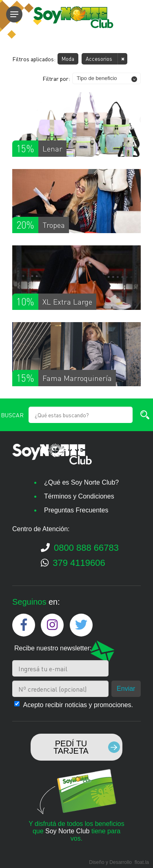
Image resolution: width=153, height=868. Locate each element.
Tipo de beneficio (97, 78)
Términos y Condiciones (79, 496)
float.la (142, 862)
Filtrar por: (56, 78)
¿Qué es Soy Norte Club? (81, 482)
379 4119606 (73, 563)
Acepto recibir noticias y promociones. (78, 705)
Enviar (126, 689)
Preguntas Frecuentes (76, 510)
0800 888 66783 (80, 548)
